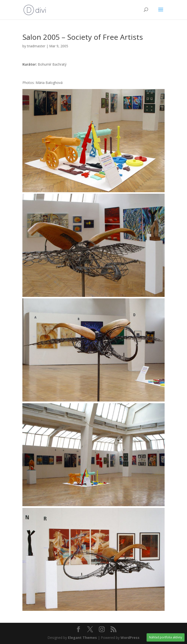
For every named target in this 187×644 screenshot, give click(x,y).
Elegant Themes (82, 638)
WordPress (130, 638)
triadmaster (36, 46)
